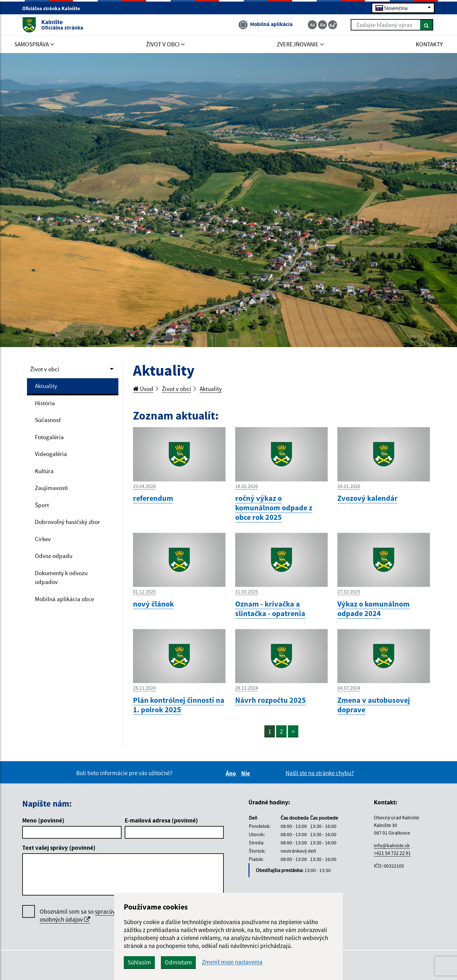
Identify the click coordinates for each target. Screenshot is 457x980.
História (45, 403)
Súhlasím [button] (139, 962)
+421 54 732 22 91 (392, 853)
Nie (247, 773)
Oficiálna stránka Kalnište (54, 8)
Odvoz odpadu (54, 556)
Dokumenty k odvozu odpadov (61, 577)
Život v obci (45, 369)
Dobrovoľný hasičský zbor (67, 522)
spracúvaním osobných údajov (84, 915)
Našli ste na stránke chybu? (320, 773)
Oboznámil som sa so (84, 916)
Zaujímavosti (51, 488)
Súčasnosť (48, 420)
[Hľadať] (427, 25)
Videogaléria (51, 454)
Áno (232, 773)
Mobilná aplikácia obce (64, 599)
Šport (42, 505)
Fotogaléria (49, 437)
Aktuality (46, 386)
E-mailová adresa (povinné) (161, 820)
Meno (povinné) (43, 820)
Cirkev (43, 539)
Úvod (143, 389)
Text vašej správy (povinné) (59, 848)
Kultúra (44, 471)
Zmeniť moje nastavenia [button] (232, 962)
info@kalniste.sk (392, 845)
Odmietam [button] (178, 962)
